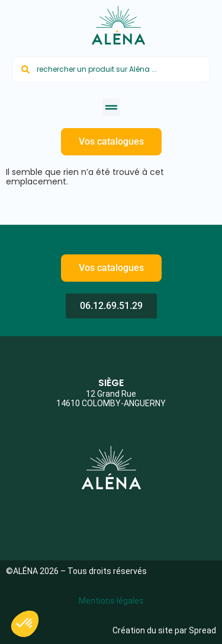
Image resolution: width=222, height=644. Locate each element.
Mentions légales (111, 601)
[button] (111, 107)
